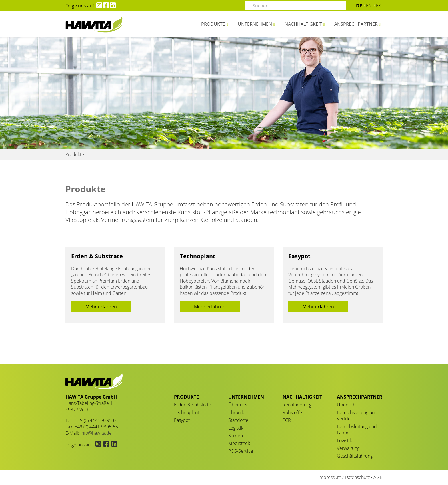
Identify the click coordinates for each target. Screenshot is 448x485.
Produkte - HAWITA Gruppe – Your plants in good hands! (94, 24)
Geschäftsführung (355, 456)
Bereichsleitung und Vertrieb (357, 416)
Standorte (238, 420)
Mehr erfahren (101, 307)
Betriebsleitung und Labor (357, 430)
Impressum (330, 477)
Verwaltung (348, 448)
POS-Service (241, 451)
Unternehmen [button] (255, 24)
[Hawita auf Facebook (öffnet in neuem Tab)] (105, 6)
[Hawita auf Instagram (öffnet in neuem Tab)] (98, 6)
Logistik (236, 428)
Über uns (238, 405)
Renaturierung (297, 405)
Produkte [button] (213, 24)
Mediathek (239, 443)
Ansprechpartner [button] (356, 24)
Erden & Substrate (97, 256)
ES (379, 6)
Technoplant (198, 256)
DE (359, 6)
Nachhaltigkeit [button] (303, 24)
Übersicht (347, 405)
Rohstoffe (292, 412)
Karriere (236, 436)
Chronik (236, 412)
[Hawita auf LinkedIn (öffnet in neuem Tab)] (112, 6)
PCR (287, 420)
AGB (378, 477)
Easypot (299, 256)
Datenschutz (357, 477)
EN (369, 6)
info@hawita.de (96, 433)
